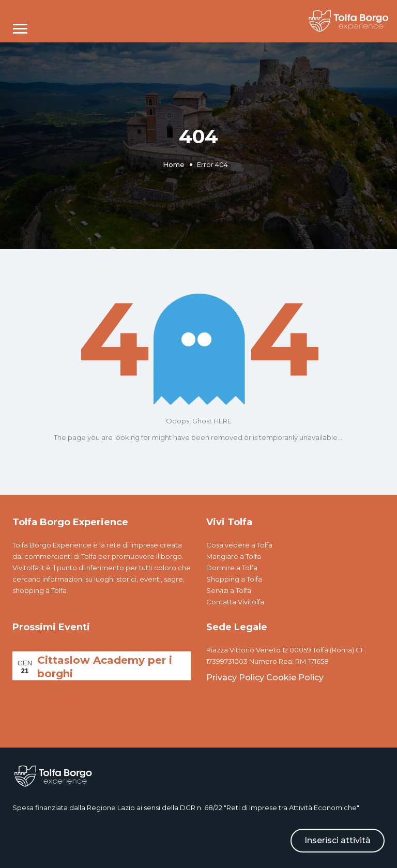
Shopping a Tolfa (234, 579)
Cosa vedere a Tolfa (239, 545)
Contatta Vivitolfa (235, 602)
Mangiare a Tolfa (234, 556)
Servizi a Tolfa (229, 590)
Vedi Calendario (49, 699)
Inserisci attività (338, 840)
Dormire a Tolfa (232, 568)
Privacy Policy (235, 677)
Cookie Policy (295, 677)
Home (174, 164)
